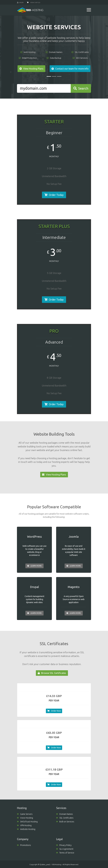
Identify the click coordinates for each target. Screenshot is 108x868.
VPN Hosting (24, 825)
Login (21, 2)
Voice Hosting (25, 818)
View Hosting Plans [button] (31, 69)
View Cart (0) (34, 3)
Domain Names (65, 814)
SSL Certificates (65, 818)
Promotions (24, 845)
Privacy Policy (64, 845)
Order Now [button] (54, 711)
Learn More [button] (34, 566)
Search (81, 88)
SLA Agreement (65, 849)
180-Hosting (56, 864)
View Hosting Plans (54, 475)
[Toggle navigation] (89, 10)
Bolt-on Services (65, 822)
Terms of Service (65, 853)
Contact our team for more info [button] (70, 69)
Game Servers (25, 814)
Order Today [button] (54, 195)
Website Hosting (26, 829)
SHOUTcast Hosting (27, 822)
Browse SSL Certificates (52, 673)
